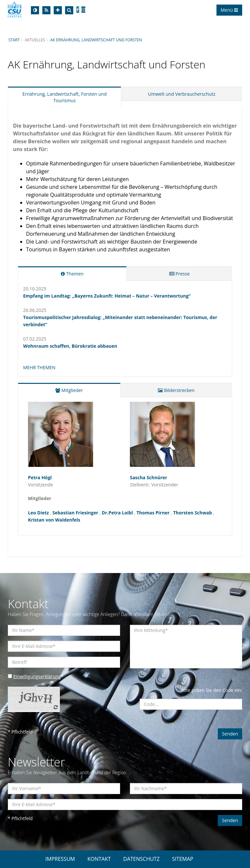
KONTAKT (99, 859)
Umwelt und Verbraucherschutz (182, 94)
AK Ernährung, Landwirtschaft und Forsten (97, 40)
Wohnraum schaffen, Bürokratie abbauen (70, 346)
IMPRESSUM (60, 859)
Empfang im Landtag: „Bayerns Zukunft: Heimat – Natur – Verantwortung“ (107, 296)
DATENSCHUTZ (142, 859)
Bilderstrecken (176, 390)
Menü (229, 10)
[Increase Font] (58, 10)
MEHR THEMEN (39, 367)
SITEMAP (183, 859)
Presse (180, 274)
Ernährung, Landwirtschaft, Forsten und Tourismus (65, 97)
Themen (72, 274)
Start (14, 40)
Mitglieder (69, 390)
